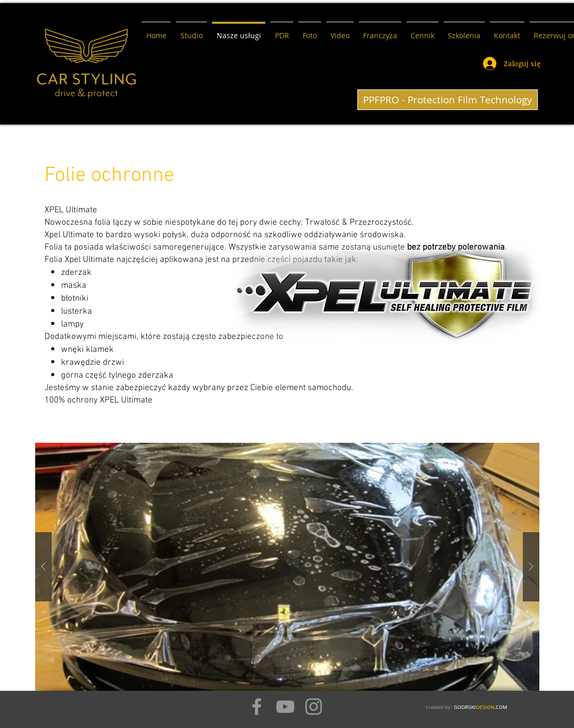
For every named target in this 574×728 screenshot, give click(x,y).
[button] (287, 567)
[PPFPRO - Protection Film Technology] (448, 100)
